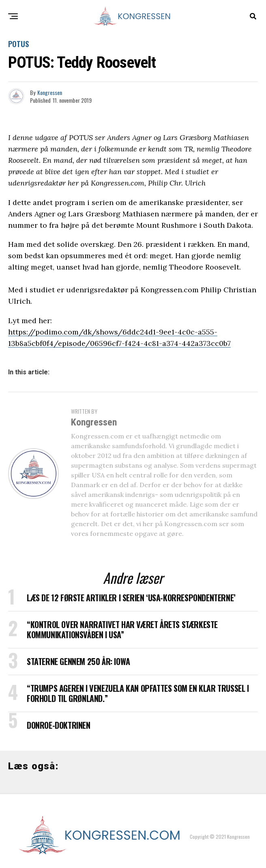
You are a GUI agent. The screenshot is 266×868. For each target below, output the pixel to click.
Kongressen (50, 92)
